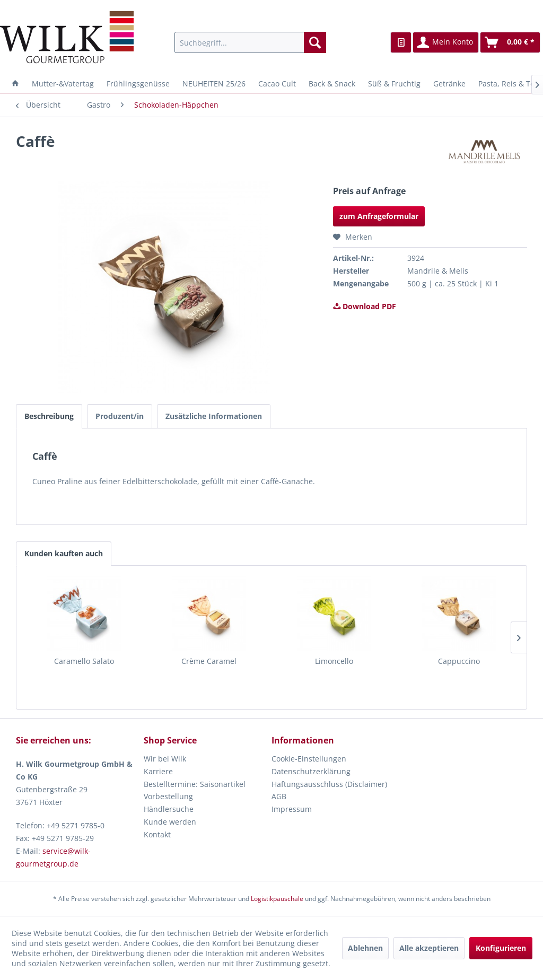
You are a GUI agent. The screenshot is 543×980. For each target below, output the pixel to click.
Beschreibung (49, 416)
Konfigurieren (501, 948)
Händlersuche (169, 809)
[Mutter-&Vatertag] (63, 84)
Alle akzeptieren (429, 948)
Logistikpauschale (277, 899)
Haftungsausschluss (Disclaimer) (329, 784)
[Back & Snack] (332, 84)
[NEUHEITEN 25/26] (214, 84)
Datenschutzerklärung (311, 771)
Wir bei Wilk (165, 759)
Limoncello (334, 661)
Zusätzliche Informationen (214, 416)
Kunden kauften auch (64, 553)
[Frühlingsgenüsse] (138, 84)
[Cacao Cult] (277, 84)
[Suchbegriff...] (251, 42)
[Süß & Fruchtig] (394, 84)
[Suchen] (315, 42)
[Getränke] (449, 84)
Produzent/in (120, 416)
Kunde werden (170, 822)
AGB (279, 796)
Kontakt (157, 834)
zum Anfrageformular (379, 216)
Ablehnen (365, 948)
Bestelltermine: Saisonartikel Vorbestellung (195, 790)
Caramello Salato (84, 661)
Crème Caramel (209, 661)
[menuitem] (251, 42)
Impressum (292, 809)
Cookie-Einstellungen (309, 759)
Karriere (158, 771)
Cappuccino (459, 661)
